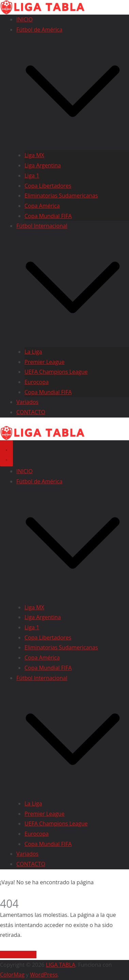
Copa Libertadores (48, 186)
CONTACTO (31, 412)
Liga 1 (32, 175)
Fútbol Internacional (42, 226)
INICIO (25, 19)
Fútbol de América (39, 30)
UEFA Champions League (56, 372)
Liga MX (34, 155)
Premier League (44, 362)
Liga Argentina (43, 165)
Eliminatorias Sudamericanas (61, 196)
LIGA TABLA (61, 965)
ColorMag (12, 975)
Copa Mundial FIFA (48, 216)
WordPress (44, 975)
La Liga (33, 352)
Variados (27, 402)
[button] (73, 145)
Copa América (42, 206)
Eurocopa (37, 382)
